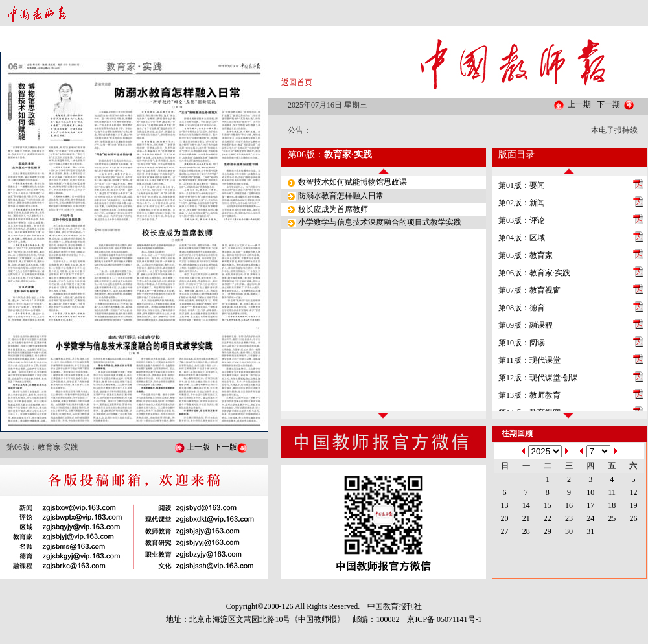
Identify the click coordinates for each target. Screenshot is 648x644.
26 (633, 518)
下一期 (608, 104)
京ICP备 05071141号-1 (444, 619)
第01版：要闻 (522, 185)
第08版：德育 (522, 308)
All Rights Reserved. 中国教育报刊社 (358, 606)
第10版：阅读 (522, 343)
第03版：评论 (522, 220)
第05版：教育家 (526, 255)
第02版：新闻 (522, 203)
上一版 (198, 447)
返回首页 (297, 82)
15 (548, 505)
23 (569, 518)
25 (612, 518)
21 (526, 518)
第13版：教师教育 (529, 395)
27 (505, 531)
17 (590, 505)
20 (505, 518)
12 (633, 492)
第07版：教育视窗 (529, 290)
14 (526, 505)
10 (590, 492)
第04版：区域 (522, 238)
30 (569, 531)
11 (612, 492)
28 (526, 531)
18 (612, 505)
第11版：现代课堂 (529, 360)
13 (505, 505)
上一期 (579, 104)
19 (633, 505)
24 (590, 518)
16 (569, 505)
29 (548, 531)
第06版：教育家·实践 (534, 273)
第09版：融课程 (526, 325)
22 (548, 518)
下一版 (226, 447)
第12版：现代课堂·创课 (538, 378)
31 (590, 531)
